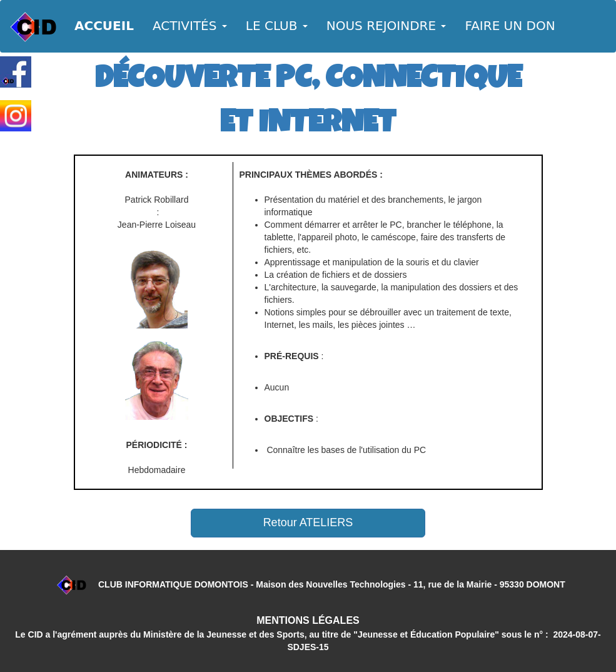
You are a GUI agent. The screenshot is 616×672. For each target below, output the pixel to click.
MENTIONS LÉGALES (308, 620)
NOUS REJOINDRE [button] (386, 26)
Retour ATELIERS (308, 522)
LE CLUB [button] (277, 26)
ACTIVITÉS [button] (190, 26)
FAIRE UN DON (510, 26)
